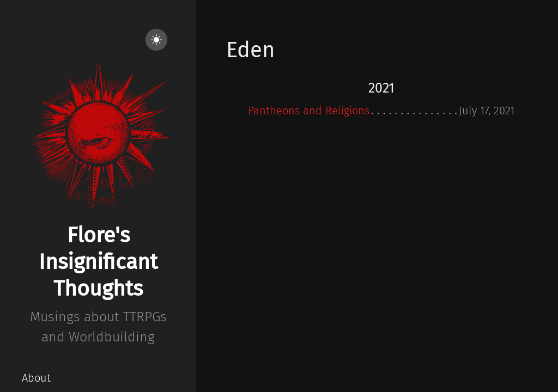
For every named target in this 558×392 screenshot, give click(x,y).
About (36, 378)
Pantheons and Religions (309, 111)
